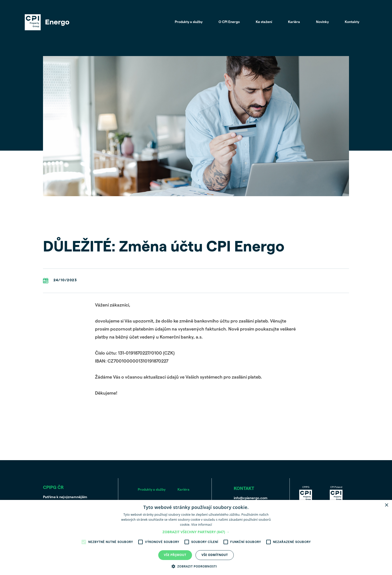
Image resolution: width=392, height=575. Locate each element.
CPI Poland (336, 494)
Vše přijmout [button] (175, 555)
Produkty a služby (188, 22)
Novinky (322, 22)
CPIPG (306, 494)
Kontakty (352, 22)
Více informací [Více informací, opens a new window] (202, 525)
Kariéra (294, 22)
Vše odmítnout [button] (215, 555)
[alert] (196, 537)
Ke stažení (264, 22)
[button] (196, 532)
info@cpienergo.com (251, 498)
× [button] (386, 505)
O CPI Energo (229, 22)
